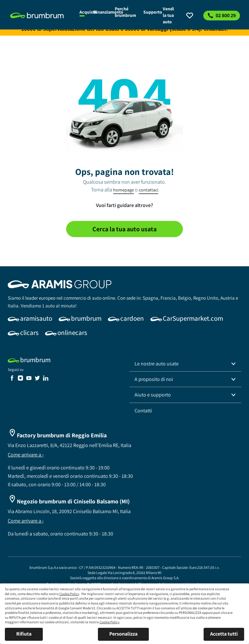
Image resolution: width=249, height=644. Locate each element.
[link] (41, 16)
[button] (185, 364)
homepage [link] (124, 190)
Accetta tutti (224, 634)
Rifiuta (24, 634)
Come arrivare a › (26, 455)
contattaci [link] (148, 190)
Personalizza (123, 634)
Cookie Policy (69, 594)
